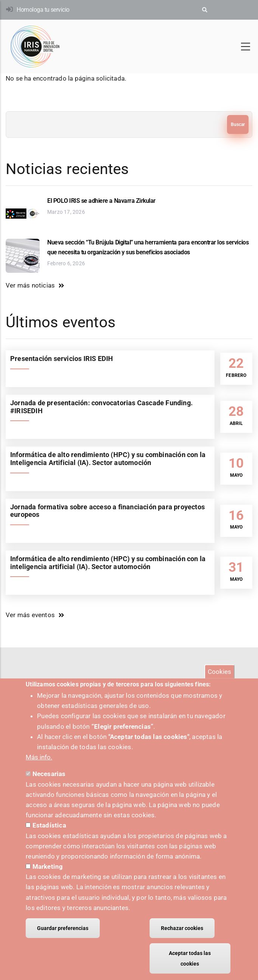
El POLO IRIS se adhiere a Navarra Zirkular (101, 201)
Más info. (39, 757)
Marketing (48, 866)
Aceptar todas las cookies (190, 958)
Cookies (219, 671)
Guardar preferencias (63, 928)
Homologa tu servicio (43, 10)
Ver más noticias (30, 285)
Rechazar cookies (182, 928)
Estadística (49, 825)
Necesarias (49, 774)
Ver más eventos (30, 615)
